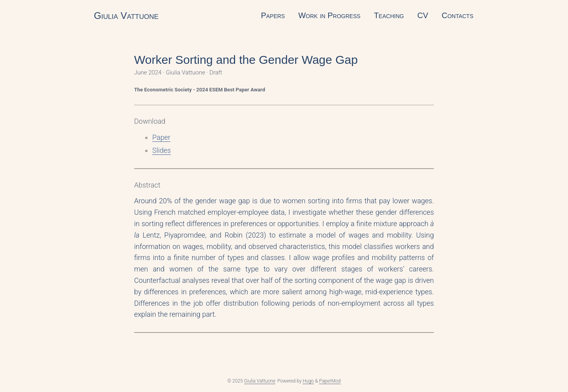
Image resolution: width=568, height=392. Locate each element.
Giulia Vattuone (126, 16)
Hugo (308, 381)
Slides (162, 150)
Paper (161, 137)
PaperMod (330, 381)
